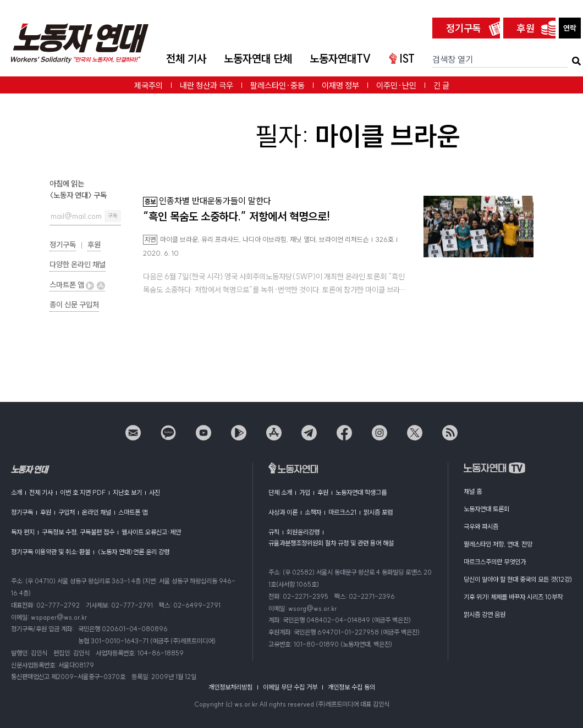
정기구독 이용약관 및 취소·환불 (51, 552)
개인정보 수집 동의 (351, 687)
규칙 (274, 532)
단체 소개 (280, 492)
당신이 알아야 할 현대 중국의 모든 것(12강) (518, 579)
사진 (155, 492)
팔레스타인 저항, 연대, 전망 (498, 544)
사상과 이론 (283, 512)
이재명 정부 (340, 86)
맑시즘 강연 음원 (485, 614)
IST (402, 59)
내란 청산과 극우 (207, 86)
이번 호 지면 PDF (83, 492)
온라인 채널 (97, 512)
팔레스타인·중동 (277, 86)
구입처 (67, 512)
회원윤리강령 (303, 532)
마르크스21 (342, 512)
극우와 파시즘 (481, 526)
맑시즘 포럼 (378, 512)
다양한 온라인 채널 (78, 264)
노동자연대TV (340, 59)
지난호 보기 (127, 492)
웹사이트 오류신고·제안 (151, 532)
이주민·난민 (396, 86)
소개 (16, 492)
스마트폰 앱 (77, 285)
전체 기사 (186, 59)
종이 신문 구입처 (74, 305)
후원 (526, 28)
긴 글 (441, 86)
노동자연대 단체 (258, 59)
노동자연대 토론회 (486, 509)
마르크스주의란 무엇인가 (495, 562)
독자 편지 (23, 532)
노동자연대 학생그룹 (361, 492)
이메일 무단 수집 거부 (290, 687)
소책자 (313, 512)
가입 (305, 492)
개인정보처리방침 (230, 687)
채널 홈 (473, 491)
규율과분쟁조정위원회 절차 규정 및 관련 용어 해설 (331, 543)
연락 (570, 28)
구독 (113, 216)
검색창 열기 (453, 59)
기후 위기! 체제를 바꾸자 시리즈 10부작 (513, 597)
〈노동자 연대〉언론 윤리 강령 (133, 552)
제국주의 (148, 86)
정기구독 (464, 28)
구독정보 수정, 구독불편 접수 (78, 532)
